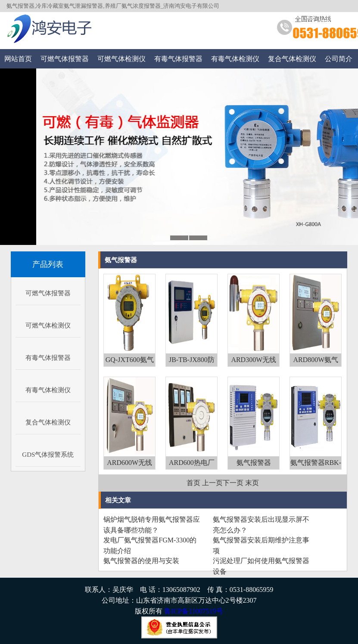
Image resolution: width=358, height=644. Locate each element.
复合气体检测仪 (292, 59)
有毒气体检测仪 (235, 59)
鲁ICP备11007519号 (193, 611)
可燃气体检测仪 (121, 59)
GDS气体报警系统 (48, 455)
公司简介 (339, 59)
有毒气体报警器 (178, 59)
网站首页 (18, 59)
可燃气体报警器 (65, 59)
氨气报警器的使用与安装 (141, 561)
